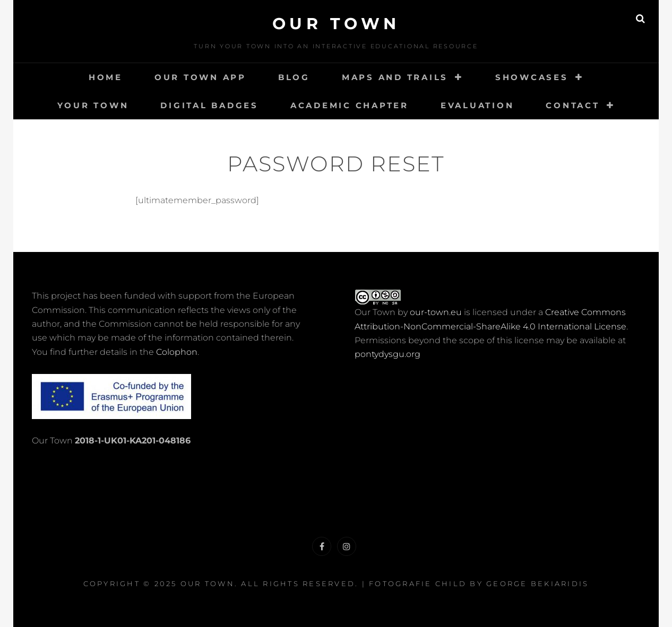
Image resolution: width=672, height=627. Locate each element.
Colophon (177, 352)
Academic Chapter (350, 105)
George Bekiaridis (537, 584)
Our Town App (200, 77)
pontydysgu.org (387, 354)
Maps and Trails (395, 77)
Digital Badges (209, 105)
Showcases (532, 77)
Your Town (93, 105)
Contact (572, 105)
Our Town (336, 24)
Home (106, 77)
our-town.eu (436, 312)
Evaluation (477, 105)
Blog (294, 77)
